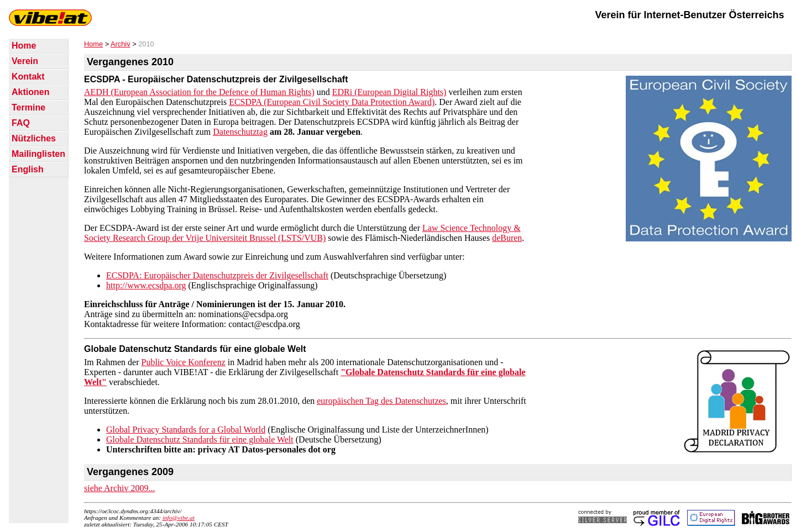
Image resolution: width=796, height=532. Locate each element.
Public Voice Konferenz (184, 362)
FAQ (21, 123)
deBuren (507, 238)
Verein (25, 61)
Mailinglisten (38, 154)
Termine (28, 107)
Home (24, 46)
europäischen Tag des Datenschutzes (381, 401)
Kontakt (28, 77)
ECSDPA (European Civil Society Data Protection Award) (332, 102)
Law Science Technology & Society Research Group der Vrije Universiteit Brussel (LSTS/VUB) (302, 233)
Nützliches (34, 138)
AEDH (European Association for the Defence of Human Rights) (199, 92)
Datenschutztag (240, 132)
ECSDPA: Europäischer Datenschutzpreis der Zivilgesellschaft (217, 275)
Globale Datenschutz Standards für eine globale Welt (200, 439)
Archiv (121, 44)
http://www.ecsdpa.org (146, 285)
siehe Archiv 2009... (119, 488)
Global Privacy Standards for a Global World (186, 430)
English (28, 169)
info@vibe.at (179, 518)
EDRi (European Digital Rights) (389, 92)
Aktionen (30, 92)
